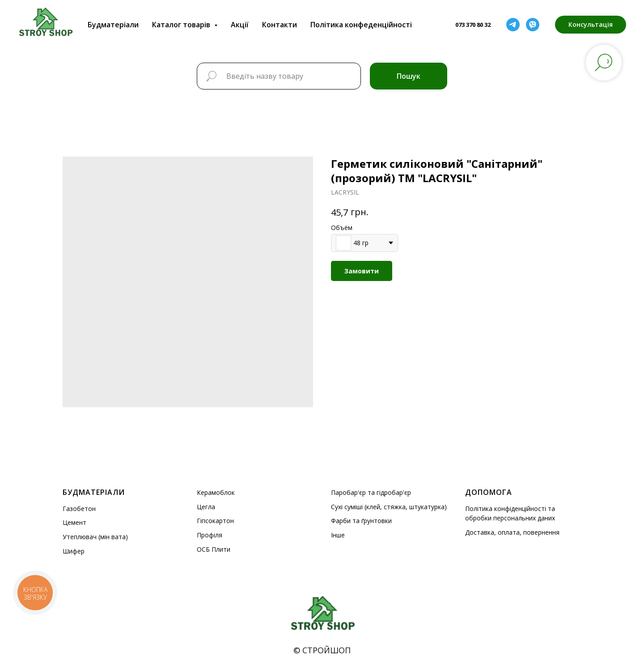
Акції (240, 25)
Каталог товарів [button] (182, 25)
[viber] (533, 25)
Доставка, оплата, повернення (512, 532)
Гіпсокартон (215, 521)
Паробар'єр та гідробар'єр (371, 492)
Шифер (74, 551)
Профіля (210, 535)
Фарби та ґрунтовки (361, 521)
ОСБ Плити (214, 549)
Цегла (206, 507)
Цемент (74, 522)
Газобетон (79, 509)
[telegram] (513, 25)
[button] (591, 25)
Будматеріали (113, 25)
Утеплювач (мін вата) (95, 537)
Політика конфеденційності (361, 25)
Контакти (280, 25)
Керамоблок (216, 492)
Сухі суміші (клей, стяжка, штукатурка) (389, 507)
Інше (338, 535)
